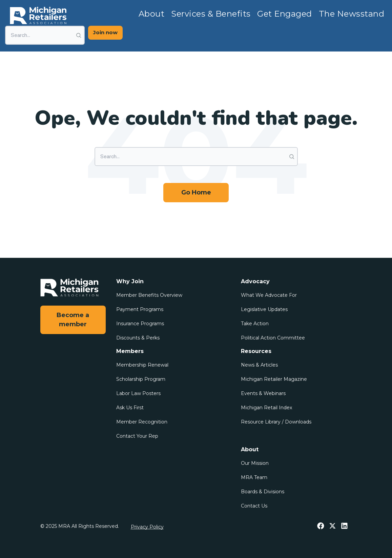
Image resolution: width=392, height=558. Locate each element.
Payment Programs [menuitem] (140, 309)
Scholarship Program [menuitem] (141, 379)
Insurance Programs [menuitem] (140, 324)
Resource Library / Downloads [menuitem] (276, 422)
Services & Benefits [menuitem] (211, 14)
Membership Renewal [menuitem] (142, 365)
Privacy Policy (147, 527)
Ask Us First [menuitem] (130, 408)
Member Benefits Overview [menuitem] (149, 295)
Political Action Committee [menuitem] (273, 338)
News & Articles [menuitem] (259, 365)
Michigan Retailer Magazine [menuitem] (274, 379)
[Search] (45, 35)
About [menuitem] (151, 14)
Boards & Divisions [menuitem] (263, 492)
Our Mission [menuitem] (255, 463)
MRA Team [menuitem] (254, 477)
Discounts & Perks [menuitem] (138, 338)
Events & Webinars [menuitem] (263, 393)
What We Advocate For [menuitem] (269, 295)
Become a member (73, 320)
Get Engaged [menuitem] (284, 14)
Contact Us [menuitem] (254, 506)
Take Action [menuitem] (255, 324)
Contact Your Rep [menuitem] (137, 436)
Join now (105, 32)
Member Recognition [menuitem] (142, 422)
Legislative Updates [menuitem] (264, 309)
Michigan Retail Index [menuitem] (266, 408)
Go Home (196, 192)
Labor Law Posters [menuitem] (138, 393)
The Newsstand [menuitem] (352, 14)
